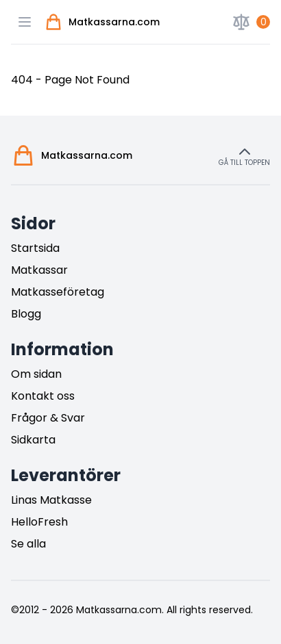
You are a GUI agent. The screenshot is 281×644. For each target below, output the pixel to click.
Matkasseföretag (58, 292)
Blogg (26, 314)
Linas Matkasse (51, 500)
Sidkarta (33, 440)
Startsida (35, 248)
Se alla (28, 544)
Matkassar (39, 270)
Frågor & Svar (48, 418)
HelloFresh (39, 522)
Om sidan (36, 374)
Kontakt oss (43, 396)
